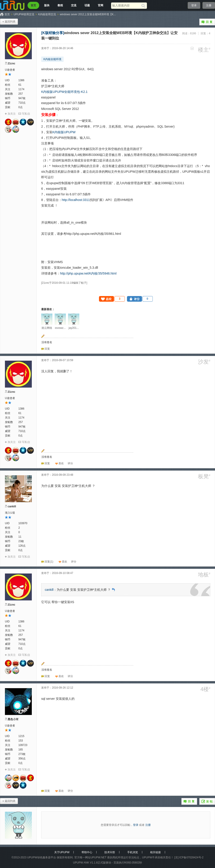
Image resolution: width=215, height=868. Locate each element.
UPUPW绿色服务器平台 (42, 857)
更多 (192, 48)
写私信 (26, 114)
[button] (112, 299)
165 (21, 750)
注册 (209, 5)
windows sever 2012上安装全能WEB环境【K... (88, 14)
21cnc (11, 63)
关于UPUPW (62, 852)
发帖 (207, 801)
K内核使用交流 (47, 14)
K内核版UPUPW (64, 132)
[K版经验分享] (53, 33)
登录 (194, 5)
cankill (12, 506)
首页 (33, 5)
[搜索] (144, 6)
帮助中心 (87, 852)
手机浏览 (133, 852)
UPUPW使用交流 (24, 14)
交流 (74, 5)
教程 (60, 5)
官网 (101, 5)
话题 (87, 5)
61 (20, 85)
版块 (47, 5)
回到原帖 (113, 590)
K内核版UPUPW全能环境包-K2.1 (64, 92)
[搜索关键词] (126, 5)
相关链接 (155, 852)
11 (20, 537)
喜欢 (61, 463)
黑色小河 (13, 719)
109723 (23, 745)
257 (21, 94)
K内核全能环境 (52, 59)
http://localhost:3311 (76, 200)
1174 (21, 89)
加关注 (12, 114)
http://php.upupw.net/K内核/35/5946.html (88, 273)
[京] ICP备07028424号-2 (189, 857)
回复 (207, 22)
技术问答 (110, 852)
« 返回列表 (9, 22)
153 (21, 741)
